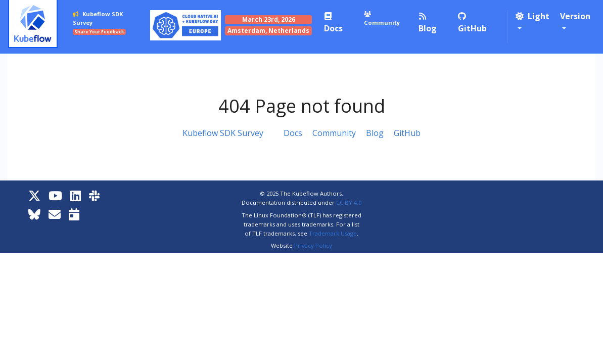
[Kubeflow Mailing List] (55, 214)
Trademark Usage (333, 233)
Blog (375, 133)
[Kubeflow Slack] (94, 195)
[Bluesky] (34, 214)
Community (334, 133)
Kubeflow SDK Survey (223, 133)
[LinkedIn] (76, 195)
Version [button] (575, 16)
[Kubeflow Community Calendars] (74, 214)
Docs (293, 133)
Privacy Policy (313, 245)
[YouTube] (55, 195)
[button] (533, 22)
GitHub (407, 133)
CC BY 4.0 (349, 202)
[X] (34, 195)
